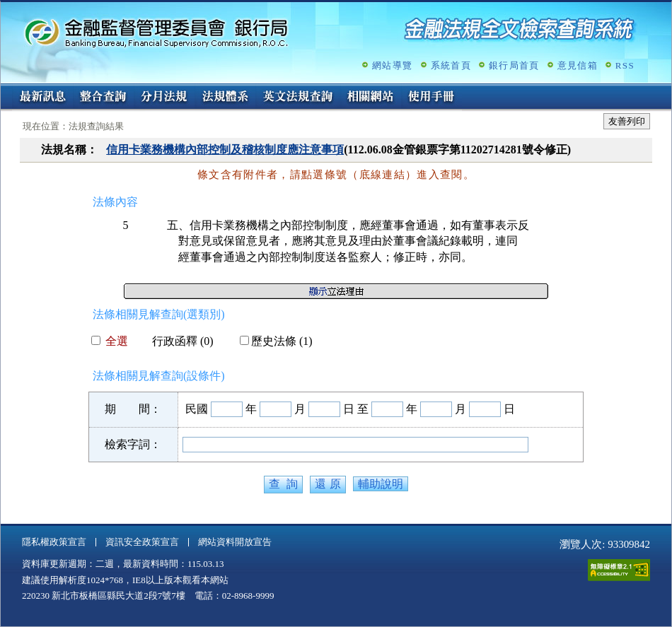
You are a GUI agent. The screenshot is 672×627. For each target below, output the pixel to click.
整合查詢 (103, 98)
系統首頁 (451, 65)
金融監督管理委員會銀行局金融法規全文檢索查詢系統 (156, 32)
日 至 (356, 409)
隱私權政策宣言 (54, 542)
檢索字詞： (133, 444)
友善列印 (627, 121)
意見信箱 (578, 65)
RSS (625, 65)
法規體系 (225, 98)
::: (5, 89)
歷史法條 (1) (276, 341)
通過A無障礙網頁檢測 (619, 570)
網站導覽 (392, 65)
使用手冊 (431, 98)
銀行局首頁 (514, 65)
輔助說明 (381, 484)
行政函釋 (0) (177, 341)
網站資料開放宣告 (235, 542)
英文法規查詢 (298, 98)
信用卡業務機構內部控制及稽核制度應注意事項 (225, 150)
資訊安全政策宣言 (142, 542)
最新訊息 (42, 98)
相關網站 (371, 98)
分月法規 (164, 98)
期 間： (133, 409)
